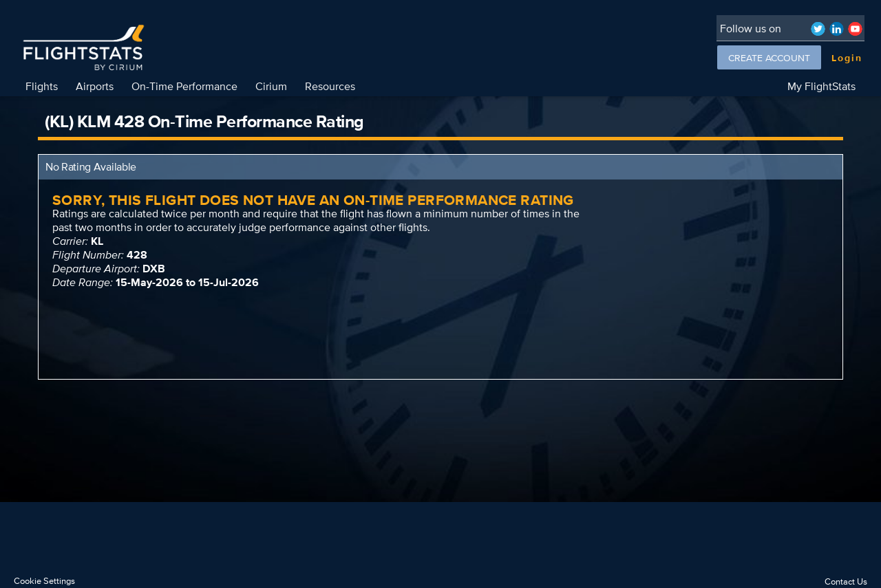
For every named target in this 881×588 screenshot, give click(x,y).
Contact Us (846, 581)
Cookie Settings (44, 581)
